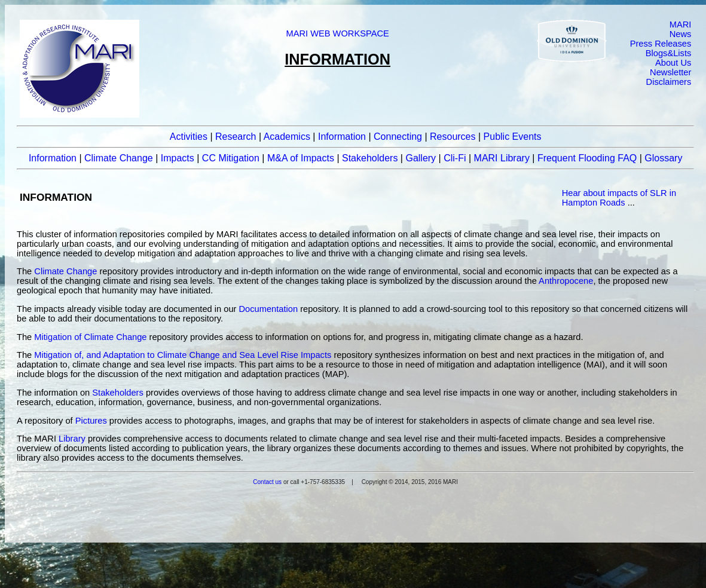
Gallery (421, 158)
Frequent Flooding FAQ (587, 158)
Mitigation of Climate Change (90, 337)
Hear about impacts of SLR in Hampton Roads (619, 198)
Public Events (513, 137)
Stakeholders (370, 158)
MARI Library (502, 158)
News (681, 34)
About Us (673, 63)
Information (342, 137)
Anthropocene (566, 281)
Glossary (663, 158)
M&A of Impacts (301, 158)
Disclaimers (669, 82)
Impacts (178, 158)
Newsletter (670, 72)
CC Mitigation (231, 158)
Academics (287, 137)
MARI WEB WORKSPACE (337, 33)
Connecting (398, 137)
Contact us (267, 482)
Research (236, 137)
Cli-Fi (455, 158)
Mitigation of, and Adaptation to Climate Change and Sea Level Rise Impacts (183, 355)
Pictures (91, 421)
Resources (453, 137)
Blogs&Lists (669, 53)
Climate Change (119, 158)
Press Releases (661, 44)
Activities (189, 137)
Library (72, 439)
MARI (681, 24)
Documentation (269, 309)
